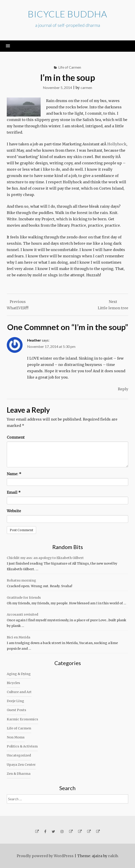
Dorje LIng (15, 701)
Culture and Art (19, 692)
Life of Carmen (70, 67)
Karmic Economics (22, 719)
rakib (113, 856)
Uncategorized (19, 755)
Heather (34, 340)
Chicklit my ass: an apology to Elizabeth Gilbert (45, 558)
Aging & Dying (19, 674)
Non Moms (16, 737)
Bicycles (13, 683)
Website (14, 511)
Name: (14, 474)
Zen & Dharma (19, 774)
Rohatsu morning (21, 580)
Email (14, 492)
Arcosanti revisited (22, 614)
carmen (86, 87)
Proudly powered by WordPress (45, 856)
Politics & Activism (22, 746)
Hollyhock (117, 144)
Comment (16, 437)
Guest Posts (16, 710)
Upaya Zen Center (21, 765)
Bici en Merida (19, 637)
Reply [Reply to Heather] (123, 389)
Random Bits (68, 547)
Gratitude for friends (24, 598)
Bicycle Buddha (67, 14)
